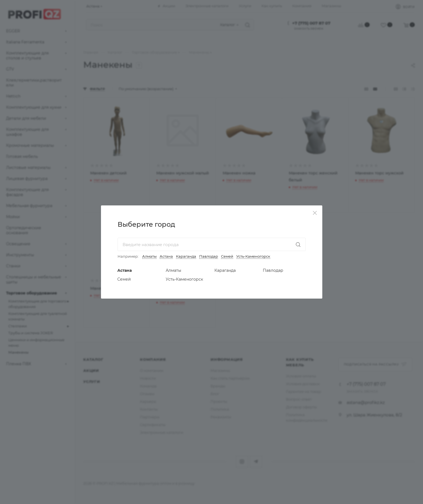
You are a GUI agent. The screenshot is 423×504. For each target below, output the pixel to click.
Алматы (149, 256)
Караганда (186, 256)
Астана (166, 256)
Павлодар (209, 256)
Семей (227, 256)
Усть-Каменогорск (253, 256)
